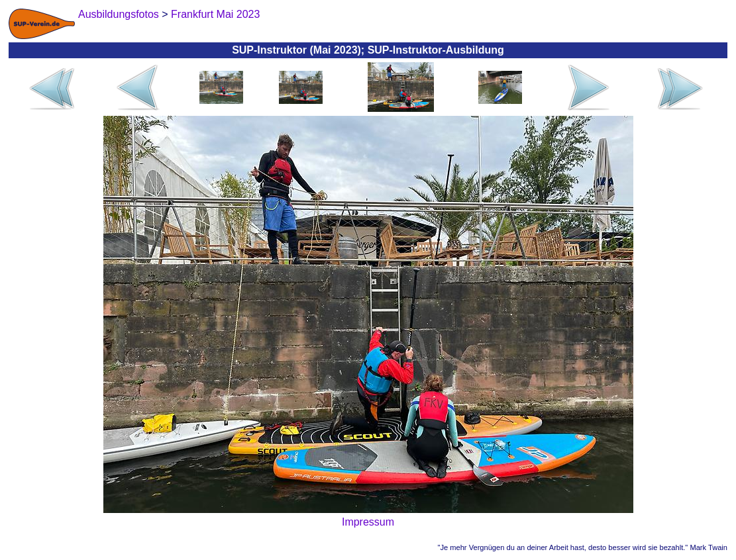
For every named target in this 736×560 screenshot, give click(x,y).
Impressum (368, 522)
